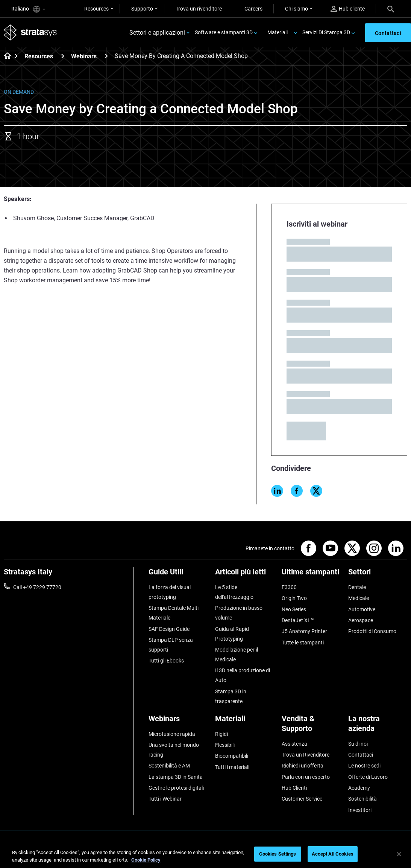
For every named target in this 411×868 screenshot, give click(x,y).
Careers (253, 9)
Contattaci (361, 755)
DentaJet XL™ (298, 620)
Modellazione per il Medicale (237, 655)
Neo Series (294, 609)
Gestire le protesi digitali (176, 788)
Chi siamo (296, 9)
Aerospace (361, 620)
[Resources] (63, 56)
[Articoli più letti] (245, 575)
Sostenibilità (362, 799)
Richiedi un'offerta (303, 766)
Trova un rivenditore (199, 9)
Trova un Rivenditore (306, 755)
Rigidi (221, 734)
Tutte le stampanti (303, 643)
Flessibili (225, 745)
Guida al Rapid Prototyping (232, 634)
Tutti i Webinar (165, 799)
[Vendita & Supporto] (311, 726)
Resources (96, 9)
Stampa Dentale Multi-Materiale (174, 613)
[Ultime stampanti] (311, 575)
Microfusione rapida (172, 734)
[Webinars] (106, 56)
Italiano (28, 9)
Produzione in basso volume (239, 613)
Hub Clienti (294, 788)
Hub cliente (348, 9)
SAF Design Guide (169, 629)
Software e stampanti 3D (224, 32)
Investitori (360, 810)
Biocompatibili (232, 756)
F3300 (289, 587)
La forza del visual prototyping (170, 592)
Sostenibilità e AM (169, 766)
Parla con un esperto (306, 777)
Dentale (357, 587)
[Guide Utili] (178, 575)
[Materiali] (245, 721)
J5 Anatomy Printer (304, 631)
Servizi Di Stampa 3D (326, 32)
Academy (359, 788)
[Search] (391, 9)
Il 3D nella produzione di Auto (243, 675)
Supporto (142, 9)
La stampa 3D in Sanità (176, 777)
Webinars (84, 56)
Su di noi (358, 744)
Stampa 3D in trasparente (231, 696)
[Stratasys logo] (30, 33)
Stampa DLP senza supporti (171, 645)
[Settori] (378, 575)
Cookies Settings (278, 854)
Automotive (362, 609)
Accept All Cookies (333, 854)
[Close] (399, 854)
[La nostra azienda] (378, 726)
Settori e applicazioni (157, 33)
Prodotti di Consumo (372, 631)
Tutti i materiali (232, 767)
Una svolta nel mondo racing (174, 750)
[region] (205, 855)
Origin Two (294, 598)
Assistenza (294, 744)
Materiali (278, 32)
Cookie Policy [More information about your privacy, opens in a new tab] (146, 860)
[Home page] (5, 56)
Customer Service (302, 799)
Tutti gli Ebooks (166, 661)
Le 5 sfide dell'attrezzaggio (234, 592)
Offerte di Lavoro (368, 777)
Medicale (359, 598)
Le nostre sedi (364, 766)
